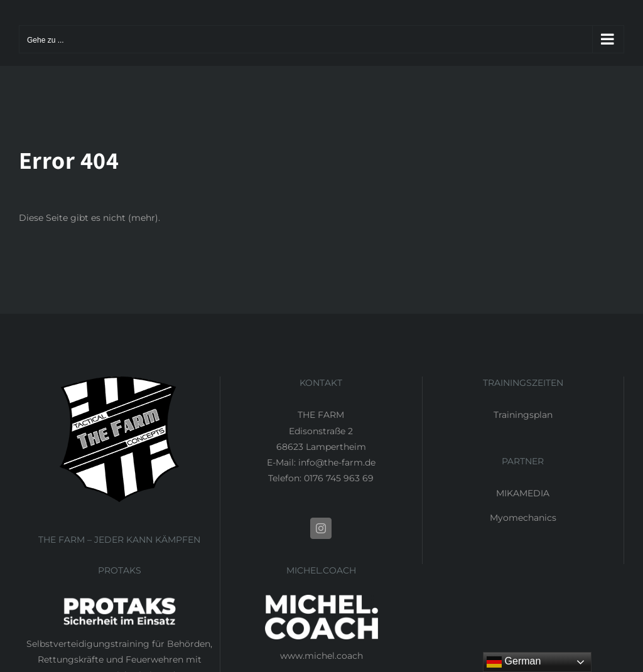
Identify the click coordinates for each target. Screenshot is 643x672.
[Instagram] (321, 528)
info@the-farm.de (337, 462)
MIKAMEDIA (523, 493)
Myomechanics (523, 518)
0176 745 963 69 (339, 478)
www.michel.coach (321, 656)
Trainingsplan (523, 415)
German (514, 662)
